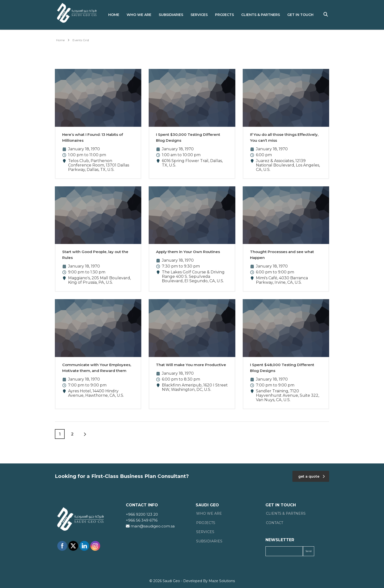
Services (199, 15)
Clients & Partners (261, 15)
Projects (224, 15)
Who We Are (139, 15)
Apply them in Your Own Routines (188, 252)
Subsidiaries (171, 15)
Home (114, 15)
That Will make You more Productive (191, 365)
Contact (275, 523)
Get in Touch (300, 15)
